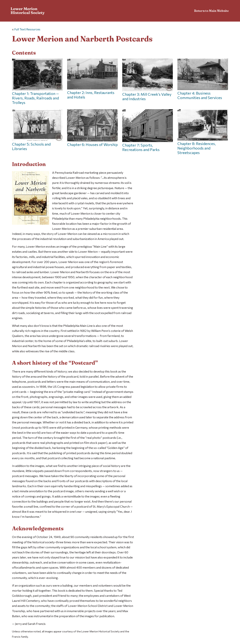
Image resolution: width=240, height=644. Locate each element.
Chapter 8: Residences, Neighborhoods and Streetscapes (203, 132)
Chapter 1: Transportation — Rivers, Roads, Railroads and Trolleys (37, 82)
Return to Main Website (211, 11)
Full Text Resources (27, 29)
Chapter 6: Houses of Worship (92, 128)
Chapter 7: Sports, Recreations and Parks (148, 131)
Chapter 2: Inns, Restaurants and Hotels (92, 79)
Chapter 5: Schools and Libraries (37, 130)
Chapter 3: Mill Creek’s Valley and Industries (148, 80)
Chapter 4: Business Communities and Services (203, 79)
